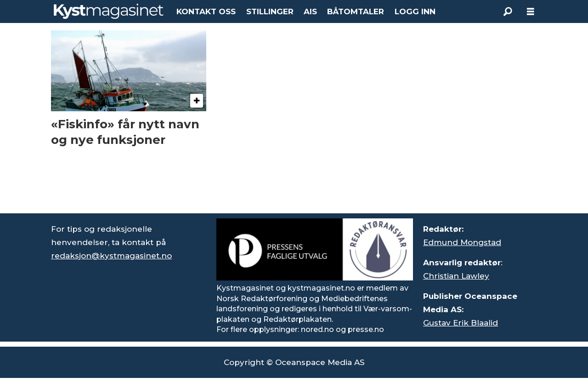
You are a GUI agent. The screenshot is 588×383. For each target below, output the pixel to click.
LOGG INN (415, 11)
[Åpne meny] (531, 12)
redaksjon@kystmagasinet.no (111, 256)
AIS (310, 11)
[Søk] (508, 11)
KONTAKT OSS (206, 11)
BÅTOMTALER (356, 11)
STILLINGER (270, 11)
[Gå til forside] (109, 11)
